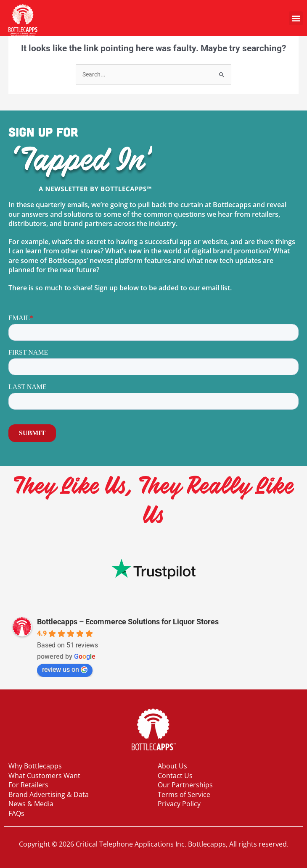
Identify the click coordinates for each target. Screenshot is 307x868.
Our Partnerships (185, 785)
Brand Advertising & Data (49, 794)
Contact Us (175, 776)
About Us (172, 766)
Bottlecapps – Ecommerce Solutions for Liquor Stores (128, 622)
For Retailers (28, 785)
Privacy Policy (179, 804)
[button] (296, 18)
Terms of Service (184, 794)
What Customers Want (44, 776)
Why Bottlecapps (35, 766)
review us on (65, 669)
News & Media (31, 804)
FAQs (16, 813)
